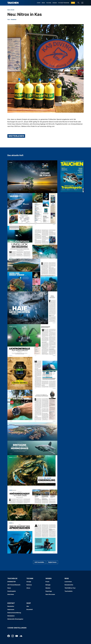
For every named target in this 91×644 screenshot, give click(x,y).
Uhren (28, 588)
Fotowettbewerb (64, 3)
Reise (43, 3)
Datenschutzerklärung (14, 613)
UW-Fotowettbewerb (14, 585)
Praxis (47, 582)
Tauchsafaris (69, 591)
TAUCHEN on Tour (70, 588)
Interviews (11, 594)
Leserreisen (68, 582)
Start (39, 3)
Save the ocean (50, 594)
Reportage (49, 591)
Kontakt (11, 603)
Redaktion (14, 20)
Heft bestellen (39, 562)
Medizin (48, 588)
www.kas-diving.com (47, 126)
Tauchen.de (12, 578)
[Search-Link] (79, 3)
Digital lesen (52, 562)
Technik (49, 3)
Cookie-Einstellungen (17, 628)
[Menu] (82, 3)
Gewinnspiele (12, 591)
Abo (28, 606)
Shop (73, 3)
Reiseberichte (69, 585)
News (9, 588)
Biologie (48, 585)
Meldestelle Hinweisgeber (15, 619)
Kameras (29, 585)
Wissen (55, 3)
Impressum (11, 609)
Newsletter (11, 606)
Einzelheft (30, 609)
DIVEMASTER (12, 582)
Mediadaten (11, 616)
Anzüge (29, 582)
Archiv (13, 10)
